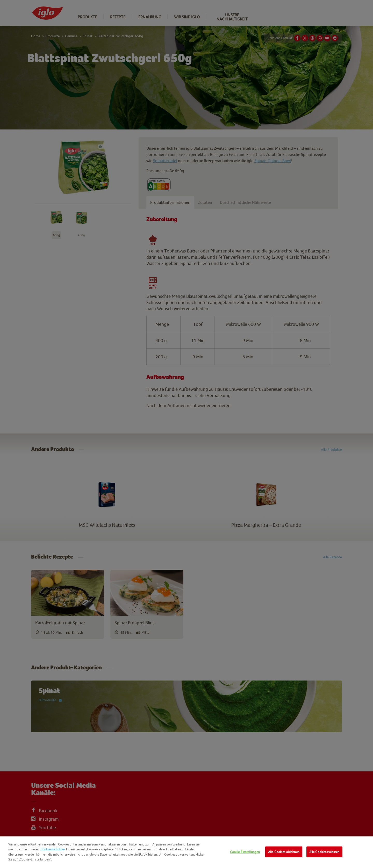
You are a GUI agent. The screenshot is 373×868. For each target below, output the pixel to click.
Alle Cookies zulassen (324, 852)
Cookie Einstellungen (245, 852)
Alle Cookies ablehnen (284, 852)
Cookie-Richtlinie (52, 849)
